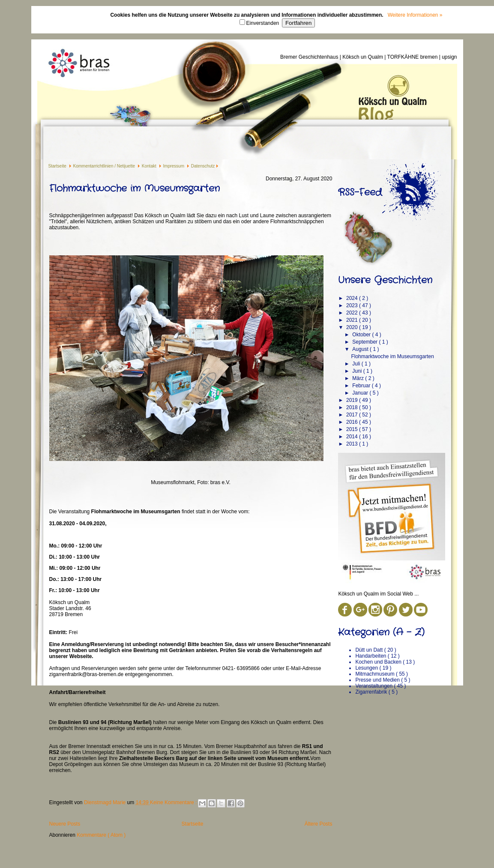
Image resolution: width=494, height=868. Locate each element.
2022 (353, 313)
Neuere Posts (65, 824)
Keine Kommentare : (174, 802)
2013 (353, 444)
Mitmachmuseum (376, 674)
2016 (353, 422)
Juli (357, 364)
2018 (353, 407)
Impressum (174, 166)
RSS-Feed (360, 192)
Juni (358, 371)
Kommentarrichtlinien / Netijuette (105, 166)
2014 (353, 437)
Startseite (58, 166)
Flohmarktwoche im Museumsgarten (135, 189)
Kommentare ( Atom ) (101, 835)
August (361, 349)
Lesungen (367, 668)
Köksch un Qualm (363, 57)
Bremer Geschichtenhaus (310, 57)
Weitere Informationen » (415, 15)
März (359, 378)
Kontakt (150, 166)
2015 (353, 429)
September (365, 342)
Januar (361, 393)
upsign (449, 57)
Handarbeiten (371, 656)
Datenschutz (203, 166)
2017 (353, 415)
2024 (353, 298)
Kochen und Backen (379, 662)
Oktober (362, 335)
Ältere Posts (319, 824)
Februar (362, 386)
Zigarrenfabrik (372, 692)
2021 (353, 320)
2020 (353, 327)
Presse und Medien (378, 680)
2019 (353, 400)
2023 (353, 305)
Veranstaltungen (374, 686)
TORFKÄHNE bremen (413, 57)
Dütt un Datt (370, 650)
